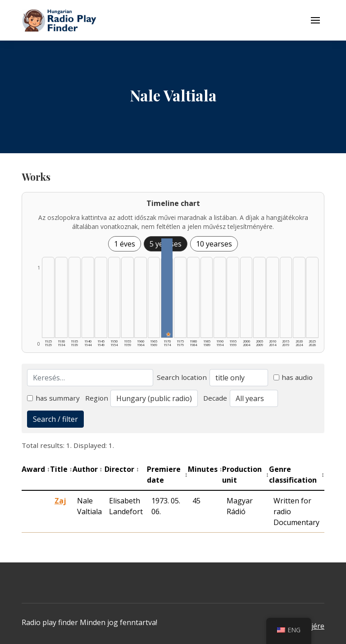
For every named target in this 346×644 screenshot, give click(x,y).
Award (36, 469)
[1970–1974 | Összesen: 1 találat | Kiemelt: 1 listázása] (167, 288)
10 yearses (214, 244)
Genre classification (297, 475)
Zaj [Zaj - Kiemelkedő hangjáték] (60, 501)
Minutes (205, 469)
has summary (53, 398)
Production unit (245, 475)
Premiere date (167, 475)
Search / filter (55, 419)
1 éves (125, 244)
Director (122, 469)
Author (88, 469)
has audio (293, 377)
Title (61, 469)
